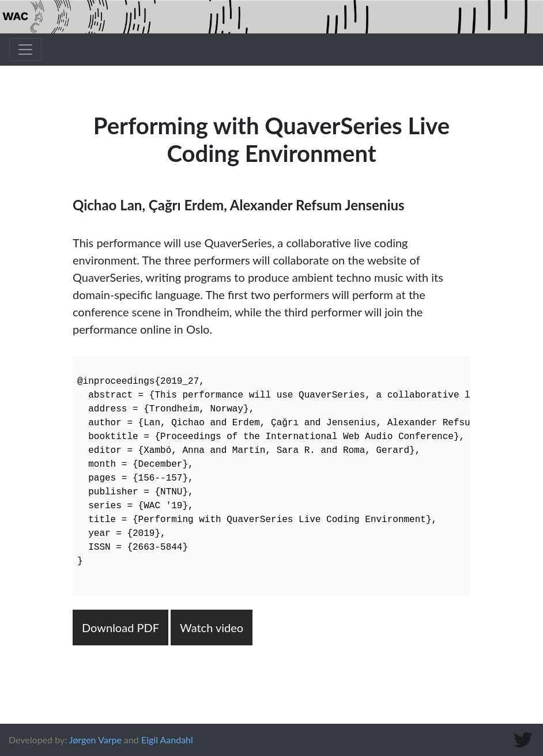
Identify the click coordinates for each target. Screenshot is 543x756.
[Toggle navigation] (25, 50)
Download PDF (120, 628)
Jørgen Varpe (95, 740)
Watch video (212, 628)
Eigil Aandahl (167, 740)
